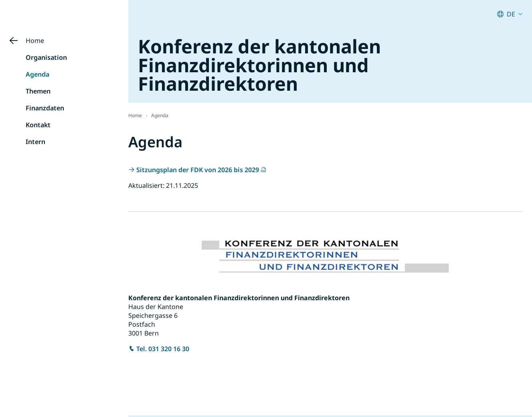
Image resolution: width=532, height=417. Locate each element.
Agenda (37, 74)
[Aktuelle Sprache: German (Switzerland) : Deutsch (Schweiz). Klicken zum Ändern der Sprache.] (510, 14)
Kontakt (38, 125)
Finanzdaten (45, 108)
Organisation (46, 57)
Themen (38, 91)
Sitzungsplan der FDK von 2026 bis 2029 (198, 170)
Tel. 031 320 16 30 (163, 349)
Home (35, 41)
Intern (35, 142)
